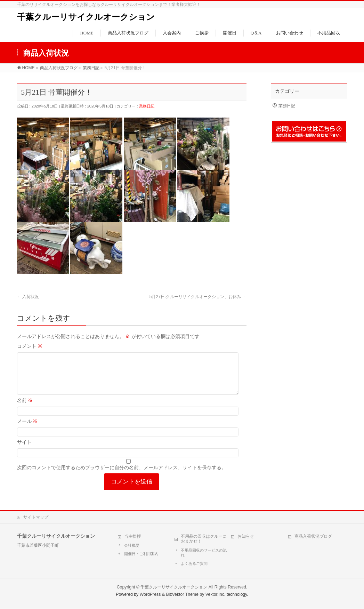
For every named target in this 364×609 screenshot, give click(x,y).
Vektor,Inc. (216, 595)
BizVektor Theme (182, 595)
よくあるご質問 (194, 564)
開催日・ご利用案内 (141, 554)
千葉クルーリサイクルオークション (86, 17)
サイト (24, 450)
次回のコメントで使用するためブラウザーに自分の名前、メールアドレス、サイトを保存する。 (122, 476)
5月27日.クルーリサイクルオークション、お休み (198, 297)
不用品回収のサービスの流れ (204, 553)
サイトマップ (36, 518)
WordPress (150, 595)
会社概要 (132, 546)
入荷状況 (28, 297)
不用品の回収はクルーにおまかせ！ (204, 539)
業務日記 (147, 106)
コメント (30, 346)
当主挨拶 (132, 537)
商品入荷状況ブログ (313, 537)
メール (27, 430)
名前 (25, 409)
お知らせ (246, 537)
